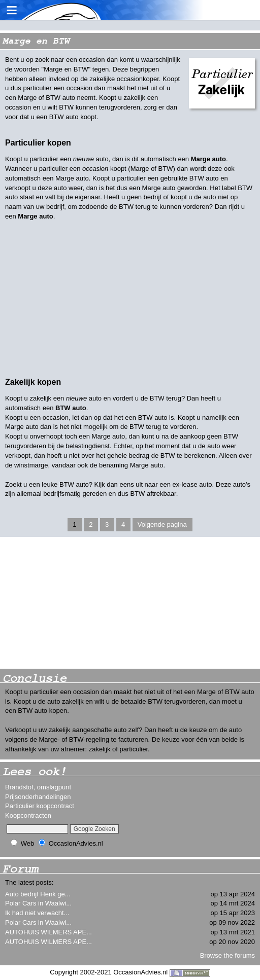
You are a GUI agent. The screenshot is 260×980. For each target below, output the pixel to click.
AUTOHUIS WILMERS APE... (48, 932)
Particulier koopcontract (40, 806)
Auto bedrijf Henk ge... (38, 894)
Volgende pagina (162, 524)
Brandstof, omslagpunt (38, 787)
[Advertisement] (76, 603)
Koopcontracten (28, 815)
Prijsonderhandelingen (38, 797)
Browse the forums (227, 955)
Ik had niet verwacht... (37, 913)
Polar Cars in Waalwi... (38, 903)
